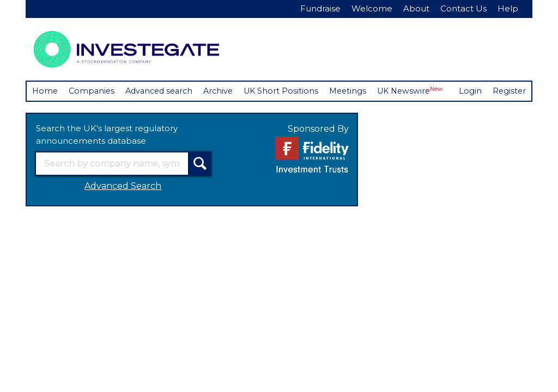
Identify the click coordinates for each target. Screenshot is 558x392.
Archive (226, 91)
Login (44, 111)
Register (83, 111)
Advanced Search (123, 207)
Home (46, 91)
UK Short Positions (291, 91)
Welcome (372, 8)
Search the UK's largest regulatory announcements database (107, 155)
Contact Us (463, 8)
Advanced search (164, 91)
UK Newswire (424, 91)
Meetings (359, 91)
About (416, 8)
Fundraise (320, 8)
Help (508, 8)
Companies (93, 91)
